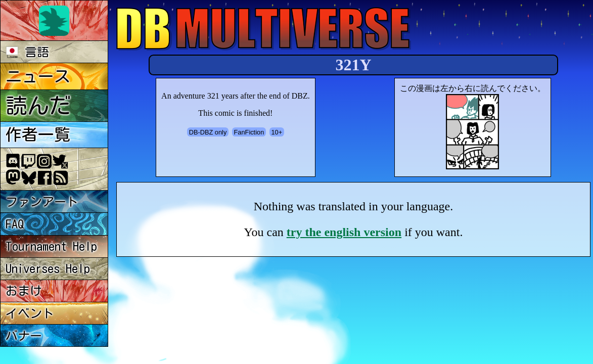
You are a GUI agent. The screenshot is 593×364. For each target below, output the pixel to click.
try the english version (344, 232)
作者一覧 (38, 134)
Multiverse (264, 29)
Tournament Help (51, 246)
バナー (24, 336)
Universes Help (48, 268)
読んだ (38, 105)
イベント (30, 313)
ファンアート (42, 202)
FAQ (15, 224)
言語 (28, 52)
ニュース (38, 76)
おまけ (24, 291)
